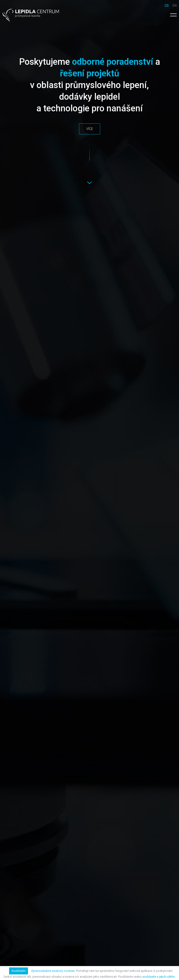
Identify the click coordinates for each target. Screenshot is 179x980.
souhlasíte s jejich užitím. (159, 977)
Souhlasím (19, 971)
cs (167, 6)
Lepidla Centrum (31, 15)
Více (90, 129)
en (175, 6)
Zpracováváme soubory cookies (53, 971)
